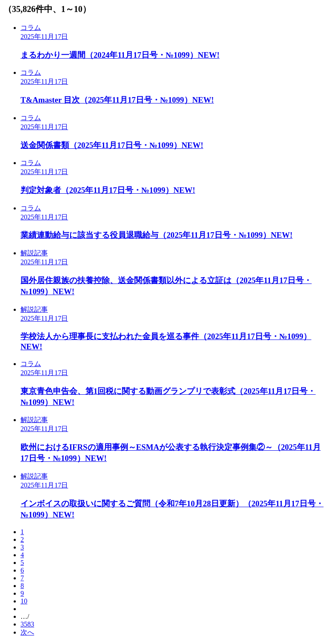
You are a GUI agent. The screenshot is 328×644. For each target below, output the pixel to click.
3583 (27, 624)
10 (24, 601)
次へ (27, 632)
